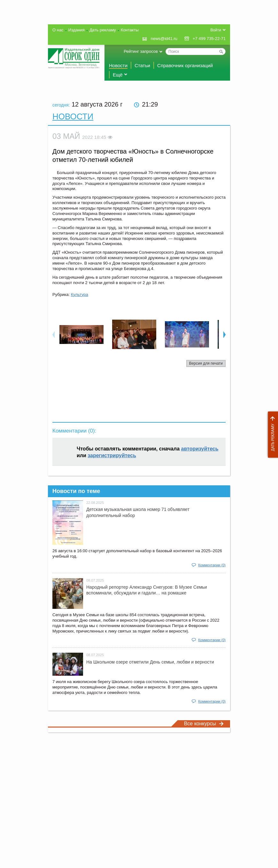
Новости (118, 65)
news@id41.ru (164, 39)
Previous (54, 334)
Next (224, 334)
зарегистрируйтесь (112, 455)
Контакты (130, 30)
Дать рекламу (271, 435)
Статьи (142, 65)
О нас (58, 30)
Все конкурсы (204, 724)
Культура (80, 295)
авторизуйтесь (200, 449)
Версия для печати (206, 363)
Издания (77, 30)
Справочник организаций (185, 65)
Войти (216, 30)
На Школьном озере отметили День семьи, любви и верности (150, 662)
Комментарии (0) (212, 565)
